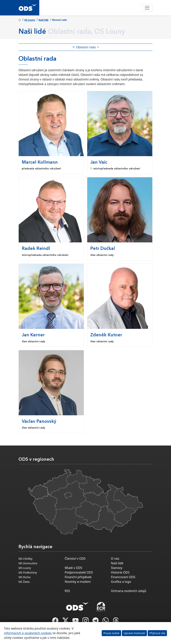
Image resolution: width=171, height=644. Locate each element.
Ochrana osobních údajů (129, 591)
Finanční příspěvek (78, 577)
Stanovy (117, 568)
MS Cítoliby (26, 559)
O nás (115, 559)
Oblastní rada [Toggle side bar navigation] (84, 47)
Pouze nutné (111, 633)
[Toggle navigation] (147, 8)
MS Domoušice (28, 563)
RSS (67, 591)
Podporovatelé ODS (79, 572)
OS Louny (30, 20)
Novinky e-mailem (78, 582)
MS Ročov (25, 577)
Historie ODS (120, 572)
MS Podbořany (28, 572)
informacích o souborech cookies (28, 633)
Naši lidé (44, 20)
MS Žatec (24, 582)
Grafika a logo (121, 582)
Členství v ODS (75, 559)
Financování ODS (123, 577)
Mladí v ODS (73, 568)
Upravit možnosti (134, 633)
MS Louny (25, 568)
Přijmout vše (157, 633)
